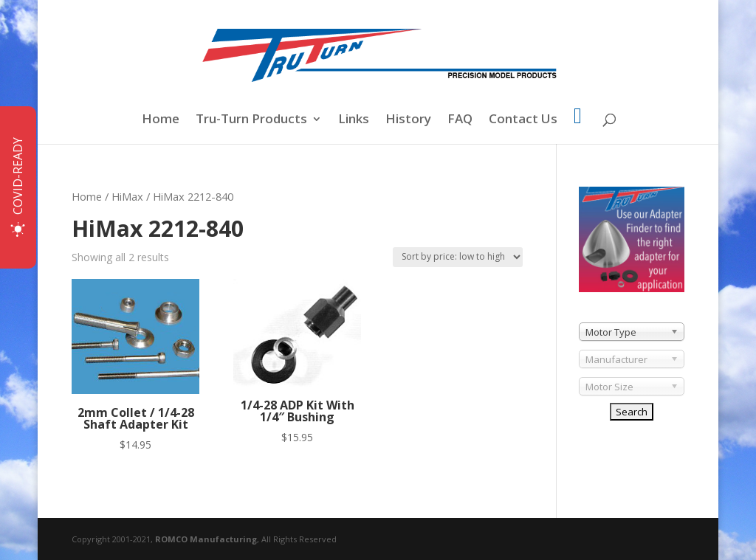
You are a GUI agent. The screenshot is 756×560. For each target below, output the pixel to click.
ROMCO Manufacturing (206, 539)
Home (161, 120)
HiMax (127, 196)
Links (354, 120)
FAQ (460, 120)
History (408, 120)
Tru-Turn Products (251, 120)
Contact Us (523, 120)
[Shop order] (458, 257)
